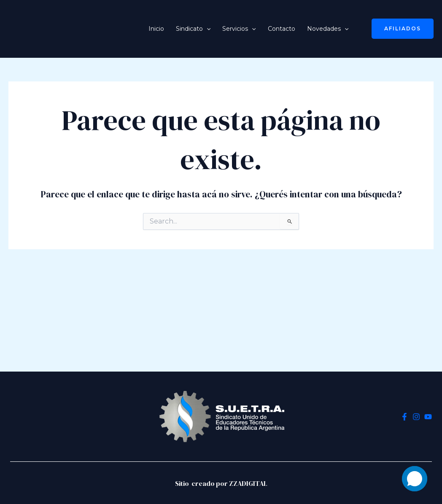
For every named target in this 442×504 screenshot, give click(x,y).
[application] (207, 29)
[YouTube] (428, 417)
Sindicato (193, 29)
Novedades (328, 29)
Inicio (156, 29)
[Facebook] (404, 417)
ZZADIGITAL (248, 483)
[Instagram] (416, 417)
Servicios (239, 29)
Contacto (282, 29)
